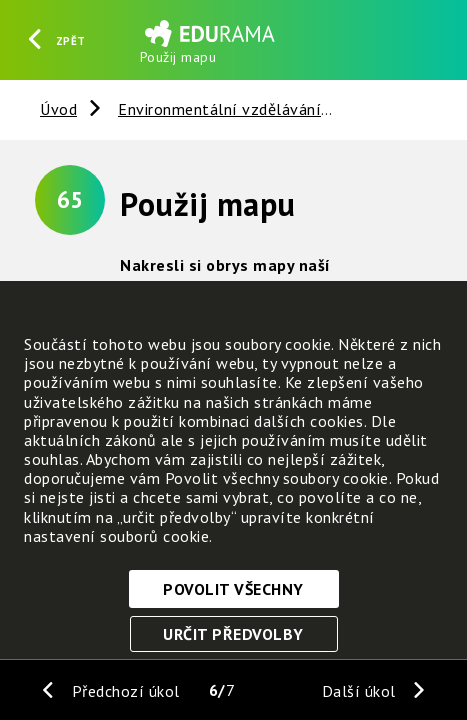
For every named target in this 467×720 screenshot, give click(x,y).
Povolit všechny (233, 589)
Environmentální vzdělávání (219, 109)
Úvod (58, 109)
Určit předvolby (233, 634)
